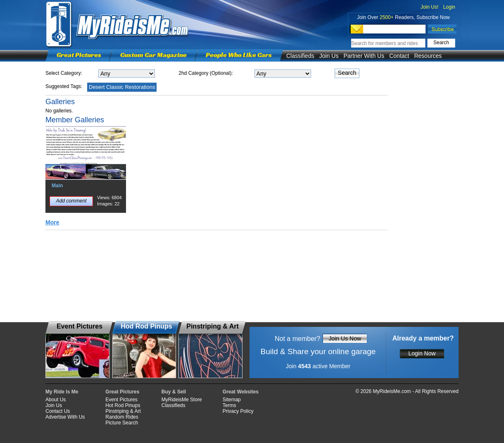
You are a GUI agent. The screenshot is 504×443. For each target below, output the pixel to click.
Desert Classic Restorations (122, 87)
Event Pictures (121, 400)
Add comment (71, 201)
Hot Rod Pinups (123, 405)
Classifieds (300, 56)
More (52, 222)
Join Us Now (345, 338)
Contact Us (58, 411)
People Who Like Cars (239, 55)
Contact (399, 56)
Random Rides (122, 417)
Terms (229, 405)
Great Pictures (79, 55)
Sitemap (232, 400)
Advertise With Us (65, 417)
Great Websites (241, 392)
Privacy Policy (238, 411)
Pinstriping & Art (123, 411)
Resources (428, 56)
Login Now (422, 353)
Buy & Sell (174, 392)
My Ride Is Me (62, 392)
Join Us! (429, 7)
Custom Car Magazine (153, 55)
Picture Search (122, 423)
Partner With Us (364, 56)
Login (449, 7)
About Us (56, 400)
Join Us (329, 56)
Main (57, 186)
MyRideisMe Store (182, 400)
